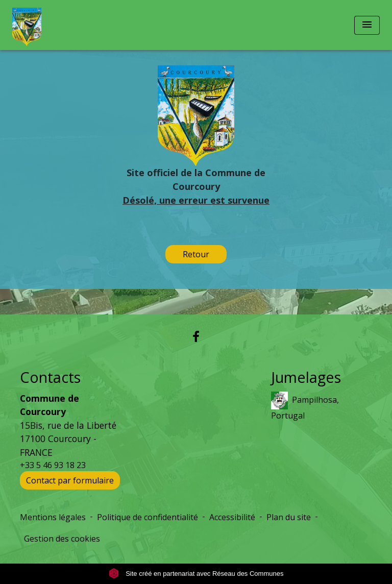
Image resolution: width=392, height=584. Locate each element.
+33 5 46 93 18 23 (53, 465)
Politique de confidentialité (148, 517)
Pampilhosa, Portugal (305, 406)
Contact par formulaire (70, 480)
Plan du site (289, 517)
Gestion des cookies (62, 539)
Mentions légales (53, 517)
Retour (196, 254)
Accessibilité (232, 517)
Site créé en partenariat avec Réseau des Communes (196, 574)
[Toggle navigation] (367, 25)
